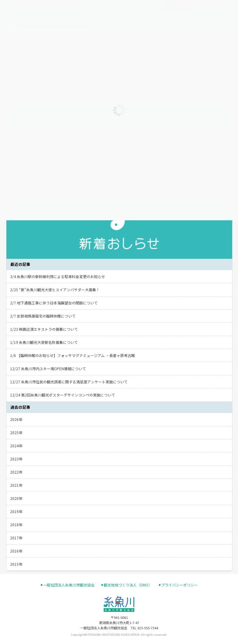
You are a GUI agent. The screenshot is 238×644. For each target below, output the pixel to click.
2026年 (16, 419)
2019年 (16, 511)
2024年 (16, 446)
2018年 (16, 525)
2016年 (16, 551)
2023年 (16, 459)
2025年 (16, 432)
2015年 (16, 564)
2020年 (16, 498)
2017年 (16, 538)
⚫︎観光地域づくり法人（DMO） (126, 585)
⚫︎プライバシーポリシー (178, 585)
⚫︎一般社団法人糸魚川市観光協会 (67, 585)
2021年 (16, 485)
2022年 (16, 472)
